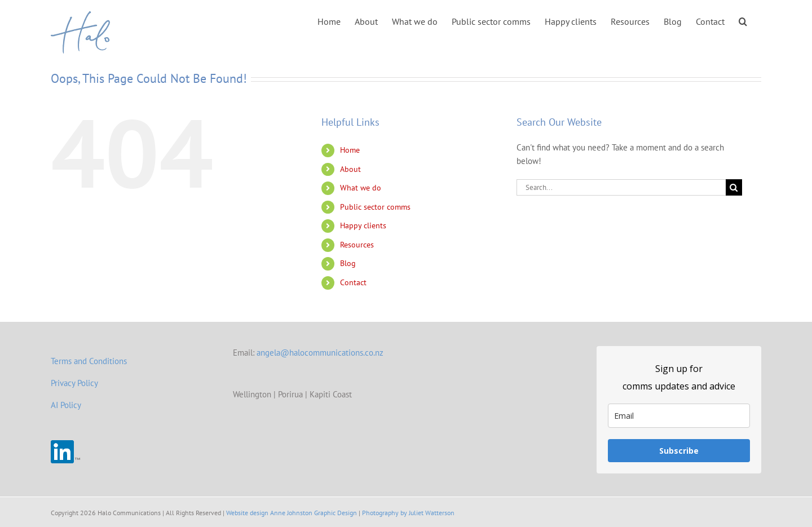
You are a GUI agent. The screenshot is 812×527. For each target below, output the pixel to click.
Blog (348, 263)
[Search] (734, 187)
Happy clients (363, 225)
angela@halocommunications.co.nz (320, 353)
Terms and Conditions (89, 361)
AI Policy (66, 405)
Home (350, 150)
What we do (361, 188)
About (350, 169)
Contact (353, 282)
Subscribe (679, 451)
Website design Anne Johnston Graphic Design (292, 513)
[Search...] (621, 187)
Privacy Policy (74, 383)
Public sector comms (375, 207)
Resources (357, 245)
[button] (743, 21)
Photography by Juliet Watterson (408, 513)
